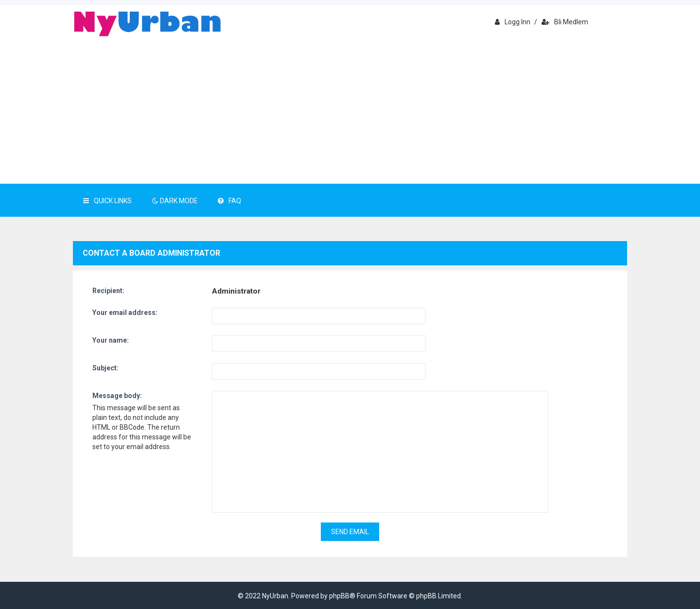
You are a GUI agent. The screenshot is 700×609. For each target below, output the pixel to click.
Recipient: (108, 291)
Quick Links (107, 201)
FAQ (229, 201)
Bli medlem (565, 22)
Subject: (105, 368)
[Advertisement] (350, 111)
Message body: (117, 396)
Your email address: (125, 313)
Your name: (111, 340)
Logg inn (513, 22)
